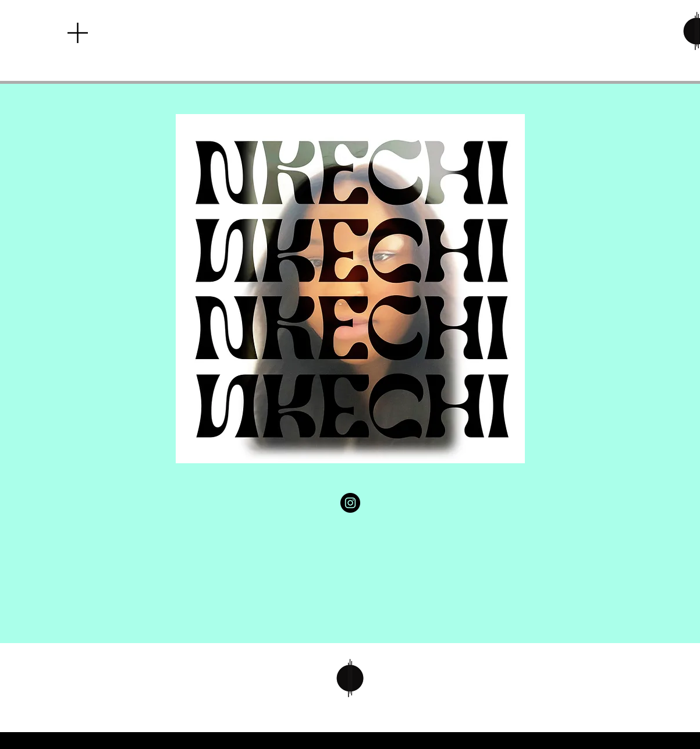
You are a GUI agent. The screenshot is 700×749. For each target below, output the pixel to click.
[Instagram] (350, 503)
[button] (78, 33)
